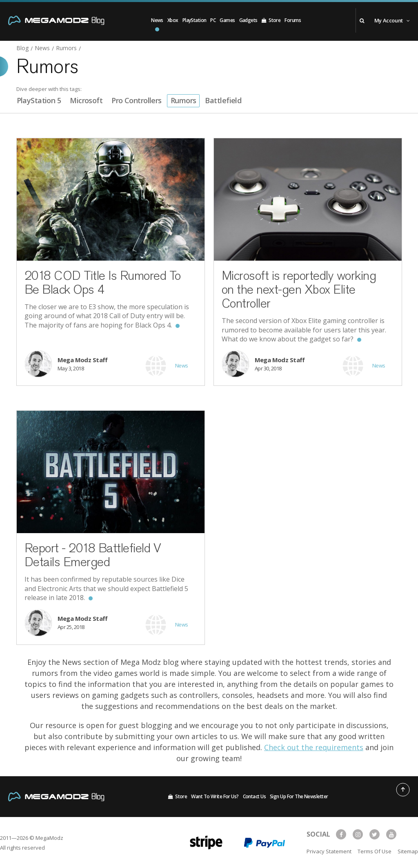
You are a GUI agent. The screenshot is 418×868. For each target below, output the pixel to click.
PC (213, 20)
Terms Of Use (375, 851)
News (157, 20)
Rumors (183, 100)
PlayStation (195, 20)
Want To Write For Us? (215, 796)
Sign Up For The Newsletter (299, 796)
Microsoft (86, 100)
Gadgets (248, 20)
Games (227, 20)
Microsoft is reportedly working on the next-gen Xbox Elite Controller (299, 289)
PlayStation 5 (39, 100)
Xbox (173, 20)
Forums (293, 20)
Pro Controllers (137, 100)
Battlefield (223, 100)
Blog (22, 48)
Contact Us (254, 796)
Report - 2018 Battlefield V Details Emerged (93, 555)
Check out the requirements (314, 747)
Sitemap (408, 851)
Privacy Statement (329, 851)
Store (271, 20)
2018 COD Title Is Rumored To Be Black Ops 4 (103, 282)
